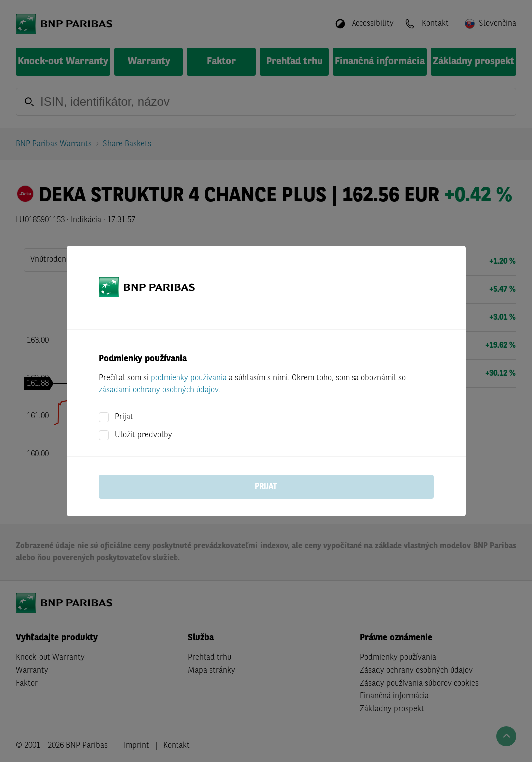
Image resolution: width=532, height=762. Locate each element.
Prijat (124, 417)
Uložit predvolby (143, 435)
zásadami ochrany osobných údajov (159, 390)
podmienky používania (189, 378)
